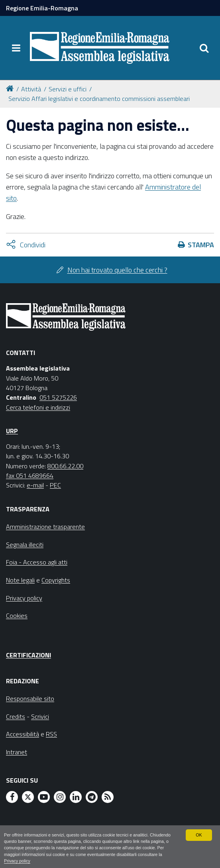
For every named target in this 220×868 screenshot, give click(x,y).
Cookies (17, 615)
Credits (16, 716)
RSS (51, 734)
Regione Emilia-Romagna (42, 8)
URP (12, 431)
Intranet (17, 752)
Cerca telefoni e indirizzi (38, 407)
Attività (31, 89)
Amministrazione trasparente (45, 527)
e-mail (35, 485)
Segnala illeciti (25, 544)
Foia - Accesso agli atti (37, 562)
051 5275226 (58, 397)
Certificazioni (28, 655)
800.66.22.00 (65, 466)
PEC (55, 485)
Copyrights (56, 580)
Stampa (201, 245)
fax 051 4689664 (30, 475)
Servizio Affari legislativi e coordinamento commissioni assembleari (99, 99)
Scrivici (40, 716)
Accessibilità (23, 734)
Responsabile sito (30, 698)
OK (199, 835)
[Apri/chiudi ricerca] (204, 48)
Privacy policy (17, 861)
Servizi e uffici (68, 89)
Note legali (20, 580)
